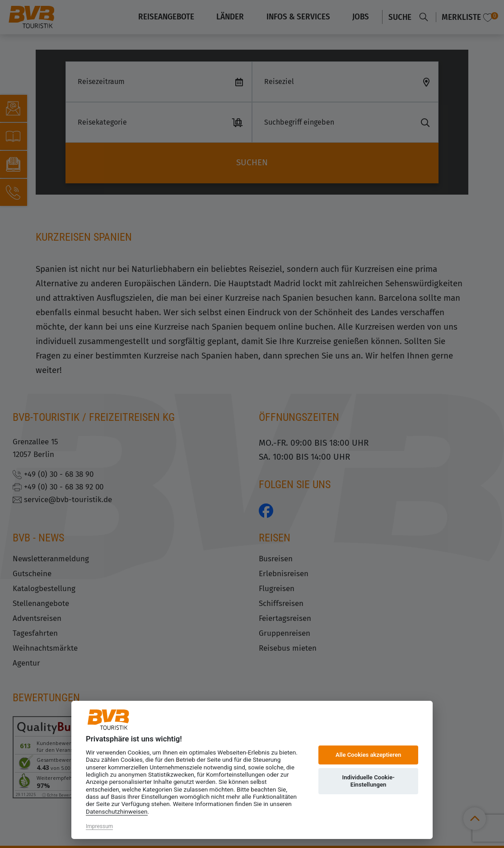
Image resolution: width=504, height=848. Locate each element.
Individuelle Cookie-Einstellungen (368, 781)
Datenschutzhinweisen (117, 811)
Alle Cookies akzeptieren (368, 755)
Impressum (99, 826)
